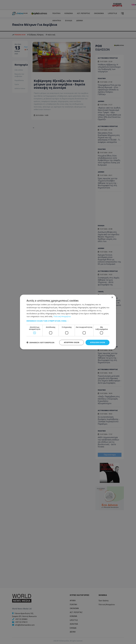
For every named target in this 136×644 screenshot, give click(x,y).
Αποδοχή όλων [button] (97, 342)
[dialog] (68, 322)
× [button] (112, 298)
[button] (68, 321)
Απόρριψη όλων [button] (72, 342)
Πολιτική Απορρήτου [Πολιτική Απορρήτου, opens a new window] (62, 316)
